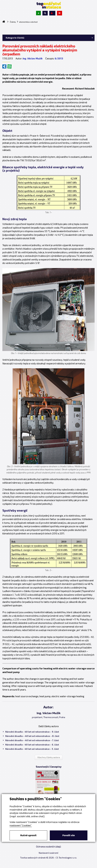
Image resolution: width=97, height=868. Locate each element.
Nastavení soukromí (48, 853)
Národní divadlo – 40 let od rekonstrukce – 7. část (31, 740)
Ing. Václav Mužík (33, 58)
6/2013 (59, 58)
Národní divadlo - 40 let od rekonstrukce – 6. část (31, 745)
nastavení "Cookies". (21, 825)
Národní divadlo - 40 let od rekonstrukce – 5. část (31, 749)
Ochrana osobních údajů (49, 847)
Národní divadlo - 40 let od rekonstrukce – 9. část (31, 732)
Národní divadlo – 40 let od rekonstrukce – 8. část (31, 736)
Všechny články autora (49, 757)
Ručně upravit (28, 835)
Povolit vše (69, 835)
